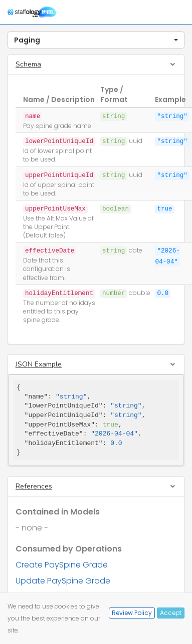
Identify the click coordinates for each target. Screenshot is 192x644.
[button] (96, 40)
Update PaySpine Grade (63, 581)
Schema (28, 64)
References (34, 486)
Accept (171, 613)
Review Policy (132, 613)
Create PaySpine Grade (62, 565)
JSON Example (39, 364)
